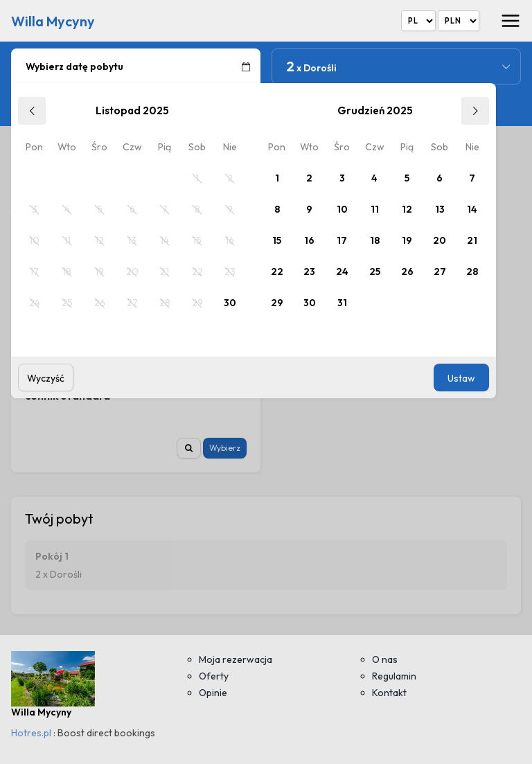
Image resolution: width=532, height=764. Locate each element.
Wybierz (225, 448)
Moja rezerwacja (236, 659)
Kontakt (389, 693)
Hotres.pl (31, 733)
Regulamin (394, 676)
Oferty (214, 676)
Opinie (213, 693)
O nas (385, 659)
